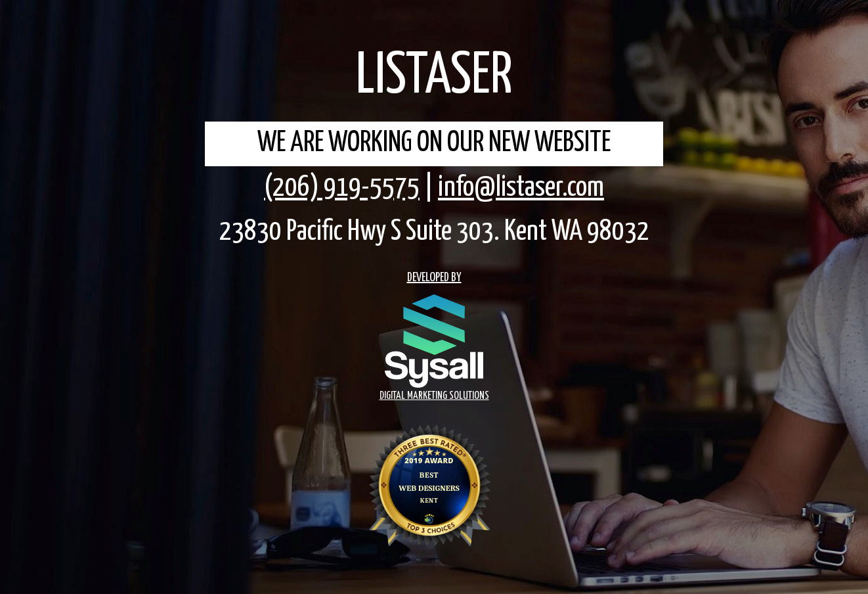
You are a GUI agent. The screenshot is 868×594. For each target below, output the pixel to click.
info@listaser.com (521, 188)
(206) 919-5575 (342, 188)
